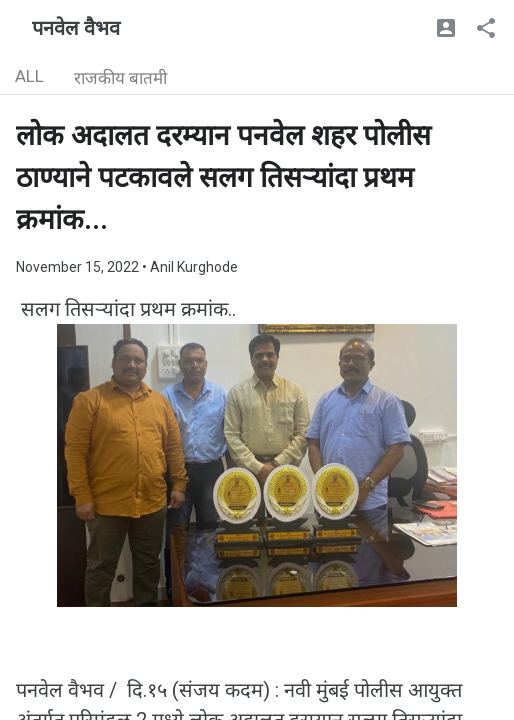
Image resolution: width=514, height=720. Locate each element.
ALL (29, 76)
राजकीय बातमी (120, 78)
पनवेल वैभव (76, 28)
